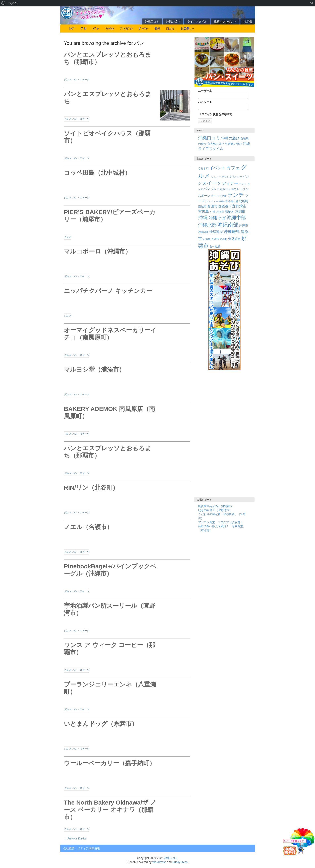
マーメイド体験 (219, 196)
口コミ (170, 29)
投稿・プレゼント (225, 21)
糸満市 (215, 239)
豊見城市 (234, 239)
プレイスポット (221, 189)
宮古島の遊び (216, 144)
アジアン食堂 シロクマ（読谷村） (221, 522)
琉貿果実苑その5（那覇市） (216, 506)
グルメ (67, 80)
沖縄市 (244, 225)
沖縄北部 (207, 225)
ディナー (230, 183)
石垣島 (207, 239)
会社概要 (69, 848)
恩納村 (230, 211)
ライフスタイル (197, 21)
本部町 (240, 212)
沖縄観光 (216, 232)
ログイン (14, 3)
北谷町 (244, 201)
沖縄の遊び (173, 21)
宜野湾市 (239, 206)
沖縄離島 (232, 232)
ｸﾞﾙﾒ (84, 29)
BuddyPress (180, 862)
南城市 (202, 206)
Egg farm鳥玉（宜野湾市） (215, 510)
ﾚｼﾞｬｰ (96, 29)
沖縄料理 (203, 232)
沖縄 (203, 218)
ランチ (236, 195)
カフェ (233, 168)
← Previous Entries (75, 839)
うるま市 (203, 168)
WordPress (159, 862)
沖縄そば (217, 218)
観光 (157, 29)
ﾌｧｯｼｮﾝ (110, 29)
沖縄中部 (236, 218)
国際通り (225, 206)
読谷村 (224, 239)
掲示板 (248, 21)
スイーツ (212, 183)
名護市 (212, 206)
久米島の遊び (233, 144)
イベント (217, 168)
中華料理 (223, 201)
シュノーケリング (221, 177)
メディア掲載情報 (89, 848)
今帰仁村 (233, 201)
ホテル (235, 189)
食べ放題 (215, 246)
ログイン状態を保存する (215, 114)
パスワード (223, 105)
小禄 (213, 212)
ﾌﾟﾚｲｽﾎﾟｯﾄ (126, 29)
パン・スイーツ (81, 80)
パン (207, 189)
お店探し (187, 29)
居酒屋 (220, 212)
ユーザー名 (223, 94)
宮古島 (204, 211)
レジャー (214, 201)
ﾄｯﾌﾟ (72, 29)
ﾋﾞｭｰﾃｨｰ (144, 29)
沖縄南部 (228, 225)
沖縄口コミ (152, 21)
